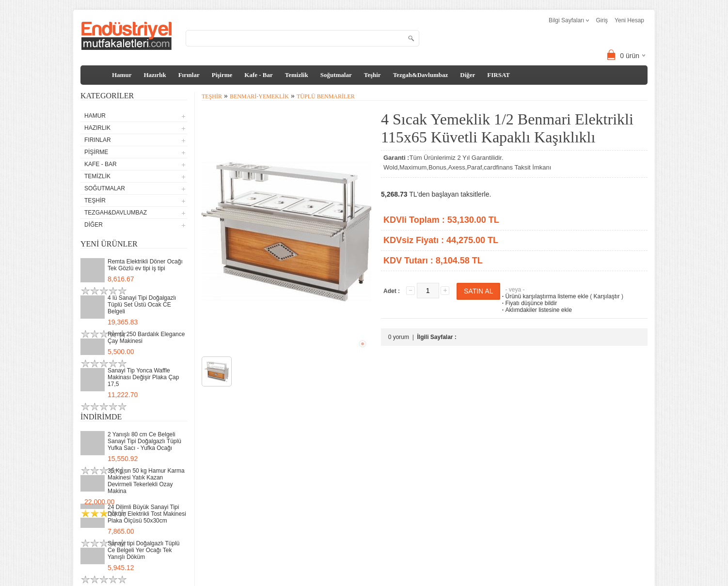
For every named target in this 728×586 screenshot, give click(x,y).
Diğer (467, 75)
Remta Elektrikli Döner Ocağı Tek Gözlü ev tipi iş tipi (145, 265)
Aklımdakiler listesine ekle (536, 310)
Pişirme (222, 75)
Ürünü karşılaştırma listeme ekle (544, 296)
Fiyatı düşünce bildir (529, 303)
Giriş (602, 20)
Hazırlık (155, 75)
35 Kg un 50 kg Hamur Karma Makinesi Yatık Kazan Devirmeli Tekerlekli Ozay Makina (146, 481)
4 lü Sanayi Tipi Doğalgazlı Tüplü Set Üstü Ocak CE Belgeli (142, 305)
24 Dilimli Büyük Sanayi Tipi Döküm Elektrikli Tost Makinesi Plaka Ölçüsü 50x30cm (147, 514)
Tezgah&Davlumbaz (421, 75)
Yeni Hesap (629, 20)
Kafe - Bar (258, 75)
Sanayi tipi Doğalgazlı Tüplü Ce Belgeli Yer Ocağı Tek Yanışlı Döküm (144, 550)
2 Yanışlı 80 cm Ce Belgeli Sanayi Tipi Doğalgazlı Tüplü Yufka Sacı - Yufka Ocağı (144, 441)
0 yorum (399, 337)
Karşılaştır (607, 296)
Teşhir (372, 75)
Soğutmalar (336, 75)
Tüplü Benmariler (326, 96)
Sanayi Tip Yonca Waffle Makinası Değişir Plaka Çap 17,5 (143, 377)
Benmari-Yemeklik (259, 96)
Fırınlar (189, 75)
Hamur (122, 75)
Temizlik (297, 75)
